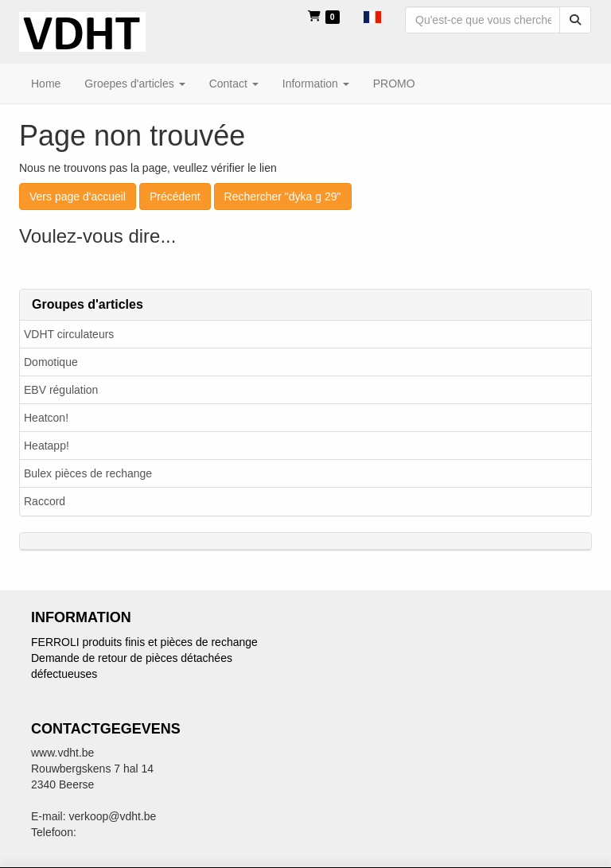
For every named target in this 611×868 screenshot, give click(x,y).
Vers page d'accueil (78, 197)
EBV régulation (61, 390)
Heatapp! (47, 446)
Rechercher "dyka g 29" (283, 197)
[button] (372, 16)
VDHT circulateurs (69, 334)
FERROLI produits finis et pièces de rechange (144, 642)
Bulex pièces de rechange (88, 473)
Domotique (51, 362)
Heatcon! (46, 418)
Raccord (45, 501)
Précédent (175, 197)
